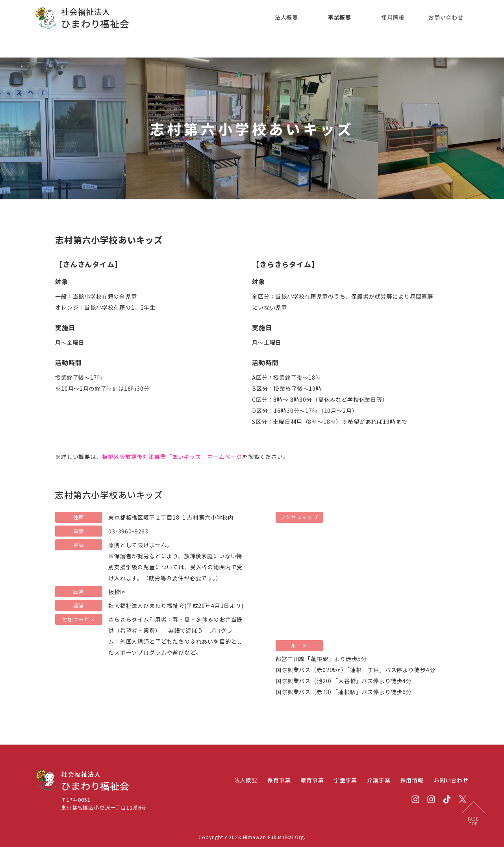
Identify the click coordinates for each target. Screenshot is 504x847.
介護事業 (379, 780)
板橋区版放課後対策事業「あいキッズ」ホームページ (172, 457)
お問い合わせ (446, 17)
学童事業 (346, 780)
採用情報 (393, 17)
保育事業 (279, 780)
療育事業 (312, 780)
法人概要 (286, 17)
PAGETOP (473, 821)
